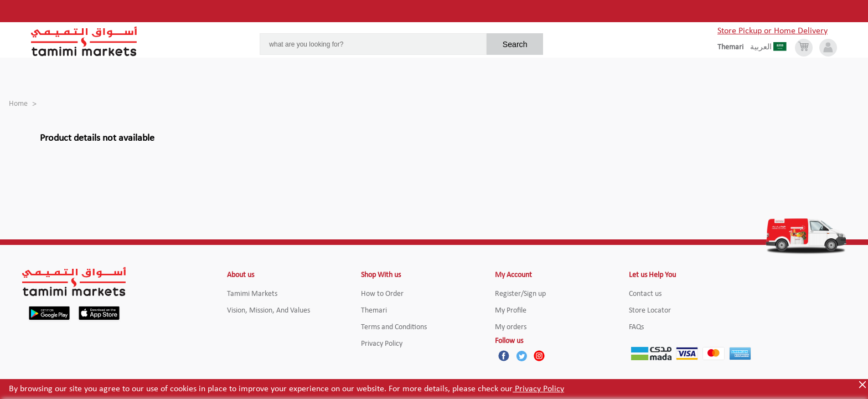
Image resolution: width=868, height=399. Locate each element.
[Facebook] (504, 356)
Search (515, 44)
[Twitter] (521, 356)
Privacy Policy (538, 389)
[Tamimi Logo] (84, 42)
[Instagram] (539, 356)
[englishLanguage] (734, 48)
